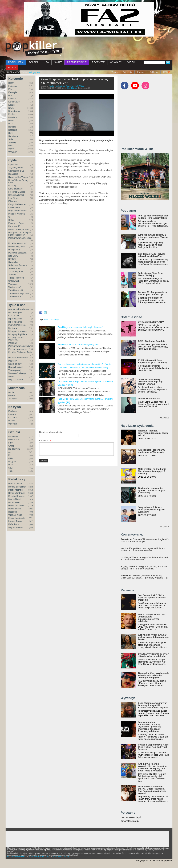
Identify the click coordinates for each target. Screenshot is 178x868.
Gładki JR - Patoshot (149, 399)
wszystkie (164, 418)
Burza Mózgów (15, 312)
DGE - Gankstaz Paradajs (151, 341)
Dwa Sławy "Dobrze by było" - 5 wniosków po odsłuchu (153, 655)
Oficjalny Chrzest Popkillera (16, 339)
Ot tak (11, 220)
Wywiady (13, 152)
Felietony (13, 86)
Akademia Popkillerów (19, 309)
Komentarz (45, 441)
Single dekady (15, 364)
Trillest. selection (16, 278)
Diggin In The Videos (18, 177)
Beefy (11, 83)
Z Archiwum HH (16, 290)
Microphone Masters (18, 331)
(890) (31, 512)
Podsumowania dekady (19, 346)
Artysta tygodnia (16, 168)
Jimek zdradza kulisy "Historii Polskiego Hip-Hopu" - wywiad (151, 382)
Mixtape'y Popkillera (18, 334)
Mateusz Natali (15, 484)
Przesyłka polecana (17, 253)
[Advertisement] (80, 422)
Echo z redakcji (15, 189)
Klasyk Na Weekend (18, 204)
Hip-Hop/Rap (14, 449)
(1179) (31, 506)
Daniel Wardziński (17, 493)
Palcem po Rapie (16, 223)
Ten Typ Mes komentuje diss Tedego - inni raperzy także (153, 217)
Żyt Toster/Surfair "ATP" (151, 322)
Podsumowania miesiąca (20, 238)
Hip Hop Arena (15, 319)
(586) (31, 528)
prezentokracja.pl (131, 817)
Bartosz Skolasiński (17, 487)
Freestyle (13, 92)
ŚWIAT (58, 62)
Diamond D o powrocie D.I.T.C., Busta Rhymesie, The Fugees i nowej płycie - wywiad (153, 790)
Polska (11, 114)
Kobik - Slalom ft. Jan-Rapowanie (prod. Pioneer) (152, 361)
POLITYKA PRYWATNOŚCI (39, 857)
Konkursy (13, 328)
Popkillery (13, 361)
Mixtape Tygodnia (17, 214)
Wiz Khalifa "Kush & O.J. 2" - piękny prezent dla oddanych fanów (153, 637)
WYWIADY (116, 62)
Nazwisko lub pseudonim (51, 432)
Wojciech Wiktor (16, 528)
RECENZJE (98, 62)
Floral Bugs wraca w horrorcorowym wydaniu (78, 345)
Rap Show (13, 256)
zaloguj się (34, 72)
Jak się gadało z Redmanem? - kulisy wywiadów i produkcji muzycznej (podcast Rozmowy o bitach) (150, 727)
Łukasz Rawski (15, 521)
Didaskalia (13, 174)
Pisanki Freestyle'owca (19, 229)
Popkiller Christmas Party (20, 352)
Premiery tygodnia (17, 247)
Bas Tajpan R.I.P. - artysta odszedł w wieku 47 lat (152, 255)
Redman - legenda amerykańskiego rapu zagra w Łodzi (153, 433)
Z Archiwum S (15, 297)
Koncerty (12, 418)
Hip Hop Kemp (15, 322)
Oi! (10, 217)
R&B (11, 458)
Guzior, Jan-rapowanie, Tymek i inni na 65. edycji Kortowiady (151, 490)
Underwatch (14, 281)
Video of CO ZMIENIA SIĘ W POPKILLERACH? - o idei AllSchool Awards (76, 288)
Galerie (12, 395)
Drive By (12, 186)
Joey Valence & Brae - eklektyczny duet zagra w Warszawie (151, 510)
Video (11, 149)
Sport (11, 133)
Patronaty (127, 72)
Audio (11, 392)
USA (46, 62)
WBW (11, 376)
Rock (11, 465)
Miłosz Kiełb (14, 502)
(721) (31, 518)
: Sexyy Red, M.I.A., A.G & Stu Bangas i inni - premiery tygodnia (144, 568)
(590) (31, 524)
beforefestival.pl (130, 821)
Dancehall (13, 437)
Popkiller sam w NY (17, 243)
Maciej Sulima (15, 509)
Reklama (154, 72)
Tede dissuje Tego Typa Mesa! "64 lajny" (151, 274)
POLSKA (34, 62)
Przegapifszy (14, 250)
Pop (10, 455)
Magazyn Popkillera (17, 211)
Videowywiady (15, 370)
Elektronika (13, 440)
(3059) (31, 490)
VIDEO (131, 62)
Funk (11, 443)
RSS (165, 72)
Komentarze (14, 102)
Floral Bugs (55, 320)
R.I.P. (11, 124)
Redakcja (13, 512)
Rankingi (12, 127)
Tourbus (12, 275)
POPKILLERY (16, 62)
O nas (115, 72)
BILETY (12, 68)
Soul (10, 468)
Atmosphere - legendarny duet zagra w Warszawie (152, 451)
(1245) (31, 502)
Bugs (46, 320)
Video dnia (13, 284)
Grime (11, 446)
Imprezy (12, 414)
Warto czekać (15, 287)
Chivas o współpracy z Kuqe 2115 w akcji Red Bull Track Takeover (153, 747)
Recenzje (13, 130)
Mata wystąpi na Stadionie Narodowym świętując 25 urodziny (152, 471)
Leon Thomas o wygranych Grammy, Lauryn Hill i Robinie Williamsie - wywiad (153, 705)
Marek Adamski (15, 490)
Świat (11, 139)
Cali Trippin (14, 316)
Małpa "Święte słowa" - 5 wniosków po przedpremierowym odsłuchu (151, 618)
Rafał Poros (14, 524)
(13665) (30, 484)
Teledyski (13, 399)
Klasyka (12, 99)
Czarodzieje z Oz (16, 171)
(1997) (31, 496)
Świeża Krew (14, 268)
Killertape (13, 201)
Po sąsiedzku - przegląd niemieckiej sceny (19, 234)
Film (10, 89)
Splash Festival (15, 367)
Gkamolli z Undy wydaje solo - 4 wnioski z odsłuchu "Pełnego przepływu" (153, 675)
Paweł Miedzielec (16, 506)
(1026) (31, 509)
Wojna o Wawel (16, 380)
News (11, 108)
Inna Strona (14, 198)
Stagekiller (13, 262)
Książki (12, 105)
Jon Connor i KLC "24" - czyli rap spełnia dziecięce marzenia (152, 598)
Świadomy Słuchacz (18, 265)
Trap (10, 471)
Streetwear (13, 136)
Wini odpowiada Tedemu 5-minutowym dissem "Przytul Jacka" (153, 237)
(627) (31, 521)
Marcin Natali (14, 499)
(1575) (31, 499)
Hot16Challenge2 (16, 195)
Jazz (11, 452)
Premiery (13, 117)
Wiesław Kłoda (15, 515)
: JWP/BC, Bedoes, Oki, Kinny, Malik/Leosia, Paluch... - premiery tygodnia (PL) (144, 577)
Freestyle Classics (17, 192)
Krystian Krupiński (17, 496)
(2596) (31, 493)
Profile (11, 121)
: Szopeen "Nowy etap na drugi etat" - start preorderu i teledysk (145, 540)
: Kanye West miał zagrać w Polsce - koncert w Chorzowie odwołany (143, 549)
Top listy (12, 142)
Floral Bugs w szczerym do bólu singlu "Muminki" (80, 327)
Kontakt (141, 72)
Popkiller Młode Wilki (18, 358)
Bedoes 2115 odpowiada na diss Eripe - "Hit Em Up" (153, 293)
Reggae (12, 462)
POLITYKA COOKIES (61, 857)
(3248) (31, 487)
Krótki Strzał (14, 208)
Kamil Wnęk (72, 88)
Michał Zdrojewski (17, 518)
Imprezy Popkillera (17, 325)
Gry (10, 96)
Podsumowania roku (18, 349)
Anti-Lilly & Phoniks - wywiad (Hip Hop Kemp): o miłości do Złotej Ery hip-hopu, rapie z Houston (152, 767)
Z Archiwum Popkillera (19, 294)
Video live (13, 424)
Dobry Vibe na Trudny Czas (18, 181)
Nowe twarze (14, 111)
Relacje (12, 421)
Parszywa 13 (14, 226)
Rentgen (12, 259)
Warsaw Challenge (17, 373)
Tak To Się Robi (16, 272)
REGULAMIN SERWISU (17, 857)
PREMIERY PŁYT (77, 62)
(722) (31, 515)
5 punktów (13, 165)
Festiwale (13, 411)
